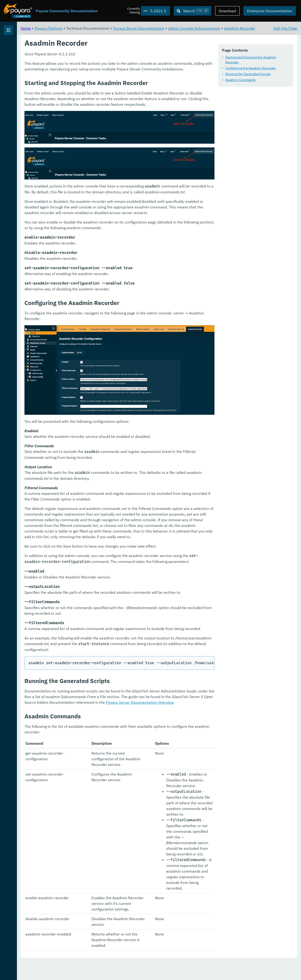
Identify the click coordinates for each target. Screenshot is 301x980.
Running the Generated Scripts (113, 82)
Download (227, 11)
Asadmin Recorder (124, 34)
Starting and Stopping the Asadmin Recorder (123, 70)
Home (84, 28)
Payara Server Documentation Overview (173, 755)
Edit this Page (285, 28)
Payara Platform (18, 47)
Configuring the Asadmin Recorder (115, 76)
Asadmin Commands (105, 88)
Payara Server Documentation (197, 28)
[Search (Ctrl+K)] (193, 11)
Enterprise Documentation (270, 11)
